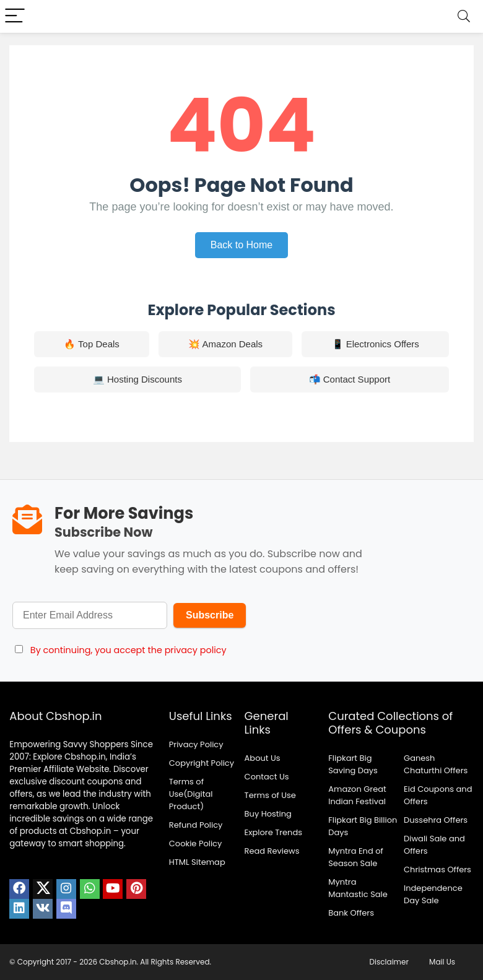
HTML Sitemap (197, 862)
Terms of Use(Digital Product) (191, 794)
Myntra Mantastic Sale (358, 888)
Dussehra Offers (436, 820)
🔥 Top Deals (92, 344)
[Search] (464, 16)
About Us (263, 758)
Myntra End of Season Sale (356, 857)
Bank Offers (351, 913)
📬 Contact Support (350, 379)
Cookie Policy (196, 843)
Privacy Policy (196, 744)
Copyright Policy (202, 763)
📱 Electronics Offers (376, 344)
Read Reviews (272, 851)
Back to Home (241, 245)
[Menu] (15, 16)
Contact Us (267, 777)
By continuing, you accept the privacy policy (128, 650)
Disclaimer (389, 962)
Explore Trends (273, 832)
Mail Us (442, 962)
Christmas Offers (437, 869)
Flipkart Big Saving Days (353, 764)
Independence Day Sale (433, 894)
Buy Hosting (268, 814)
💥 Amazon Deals (225, 344)
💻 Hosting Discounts (137, 379)
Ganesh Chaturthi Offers (436, 764)
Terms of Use (270, 795)
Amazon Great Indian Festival (357, 795)
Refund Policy (196, 825)
